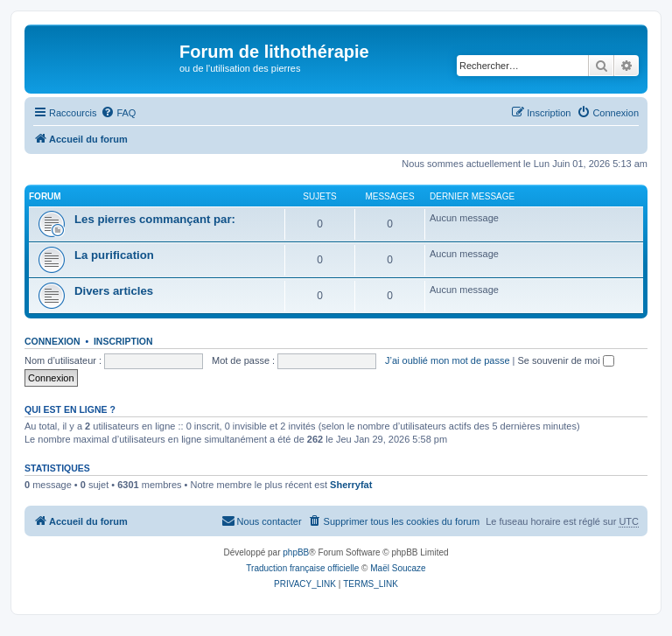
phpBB (296, 552)
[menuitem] (118, 113)
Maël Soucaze (398, 568)
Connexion (52, 341)
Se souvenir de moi (566, 360)
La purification (114, 255)
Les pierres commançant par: (155, 219)
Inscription (123, 341)
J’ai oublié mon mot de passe (447, 360)
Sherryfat (351, 485)
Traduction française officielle (302, 568)
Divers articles (114, 291)
